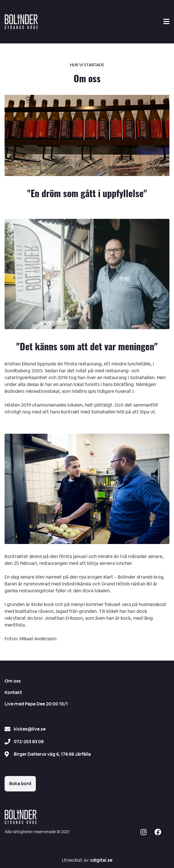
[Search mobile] (166, 22)
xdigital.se (101, 860)
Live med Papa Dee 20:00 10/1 (36, 704)
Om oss (13, 681)
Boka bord (20, 784)
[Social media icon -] (143, 833)
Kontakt (13, 692)
